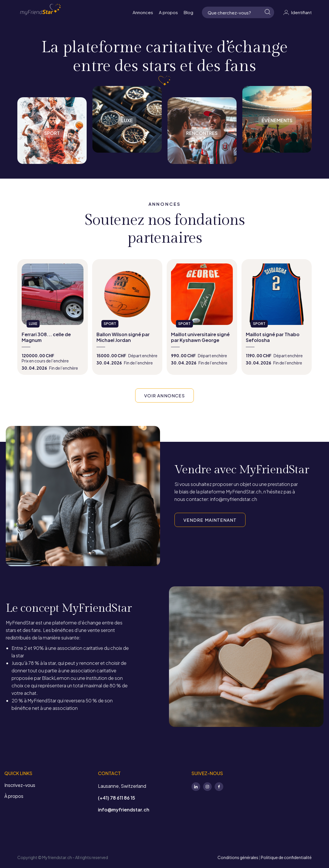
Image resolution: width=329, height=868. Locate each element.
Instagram (207, 787)
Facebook (219, 787)
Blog (188, 12)
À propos (14, 796)
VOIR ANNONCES (164, 395)
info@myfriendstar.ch (124, 810)
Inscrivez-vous (20, 785)
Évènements (277, 119)
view (53, 317)
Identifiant (297, 12)
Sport (52, 125)
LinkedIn (196, 787)
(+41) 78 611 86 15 (117, 798)
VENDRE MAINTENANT (210, 520)
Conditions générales (238, 857)
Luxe (127, 119)
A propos (168, 12)
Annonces (143, 12)
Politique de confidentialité (286, 857)
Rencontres (202, 125)
